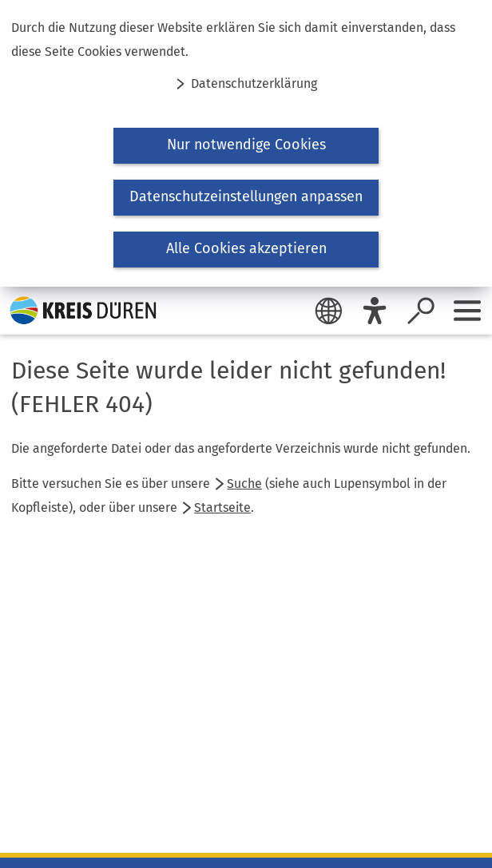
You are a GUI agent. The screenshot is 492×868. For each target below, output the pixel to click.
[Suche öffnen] (421, 311)
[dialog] (246, 143)
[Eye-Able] (375, 311)
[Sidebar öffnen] (467, 311)
